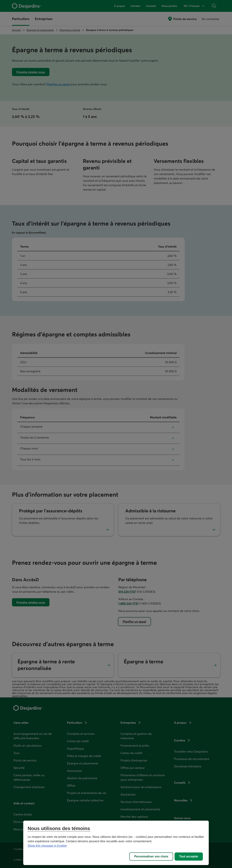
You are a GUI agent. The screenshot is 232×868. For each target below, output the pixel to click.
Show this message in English (47, 846)
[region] (116, 843)
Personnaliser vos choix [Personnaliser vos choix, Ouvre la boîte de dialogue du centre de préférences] (151, 856)
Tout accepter (189, 856)
